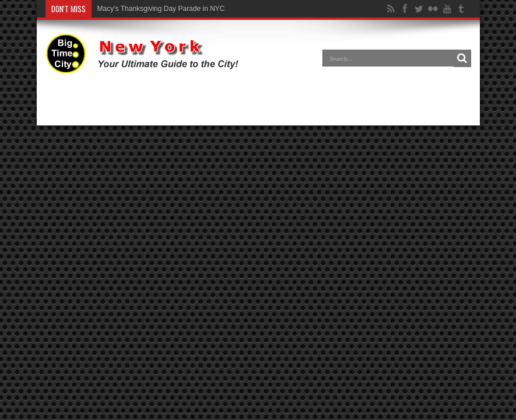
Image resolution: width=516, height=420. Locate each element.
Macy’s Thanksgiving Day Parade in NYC (161, 9)
